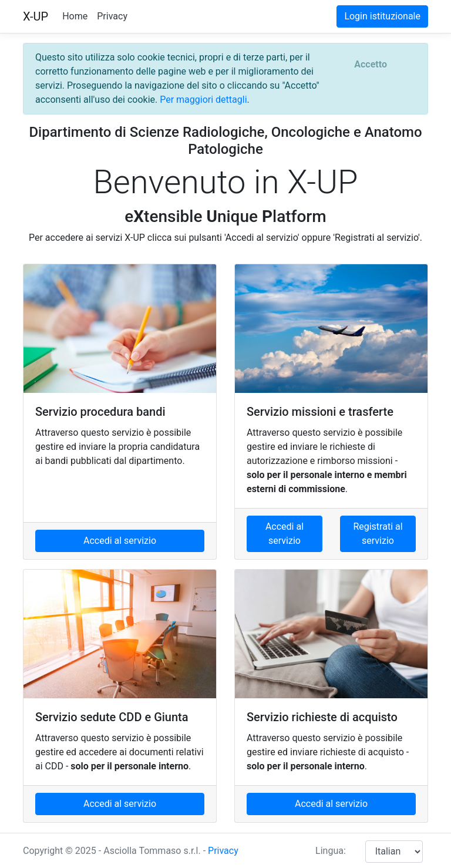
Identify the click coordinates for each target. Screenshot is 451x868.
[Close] (371, 65)
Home (75, 16)
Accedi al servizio (120, 541)
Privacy (112, 16)
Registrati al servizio (378, 534)
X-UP (36, 16)
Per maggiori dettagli (203, 100)
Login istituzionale (382, 16)
